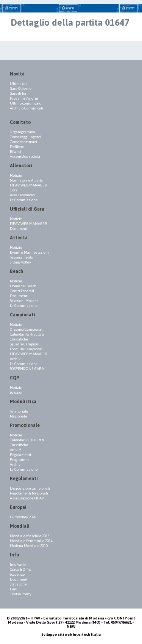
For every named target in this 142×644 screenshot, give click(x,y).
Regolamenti (20, 455)
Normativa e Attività (26, 180)
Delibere (17, 147)
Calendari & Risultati (27, 334)
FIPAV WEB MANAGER (29, 185)
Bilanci (16, 152)
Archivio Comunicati (27, 108)
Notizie (16, 175)
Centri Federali (22, 291)
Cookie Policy (21, 594)
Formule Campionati (27, 349)
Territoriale (19, 411)
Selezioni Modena (24, 301)
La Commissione (24, 200)
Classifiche (19, 339)
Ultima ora (19, 84)
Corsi (14, 190)
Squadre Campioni (25, 344)
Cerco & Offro (20, 569)
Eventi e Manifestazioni (29, 252)
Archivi (16, 359)
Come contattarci (23, 142)
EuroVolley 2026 (23, 517)
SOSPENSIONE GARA (27, 369)
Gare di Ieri (19, 93)
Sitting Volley (20, 262)
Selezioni (17, 392)
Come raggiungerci (25, 137)
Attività (16, 450)
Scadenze (17, 574)
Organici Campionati (27, 329)
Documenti (19, 229)
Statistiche (18, 584)
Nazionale (18, 416)
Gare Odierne (21, 89)
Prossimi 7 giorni (24, 98)
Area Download (22, 195)
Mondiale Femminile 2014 (31, 541)
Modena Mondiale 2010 (29, 546)
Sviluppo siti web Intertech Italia (71, 634)
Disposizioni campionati (30, 488)
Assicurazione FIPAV (27, 498)
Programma (20, 460)
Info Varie (18, 565)
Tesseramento (21, 257)
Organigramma (23, 132)
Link (13, 589)
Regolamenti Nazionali (29, 493)
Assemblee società (25, 156)
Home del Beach (23, 286)
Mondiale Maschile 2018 (30, 536)
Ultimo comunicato (26, 103)
